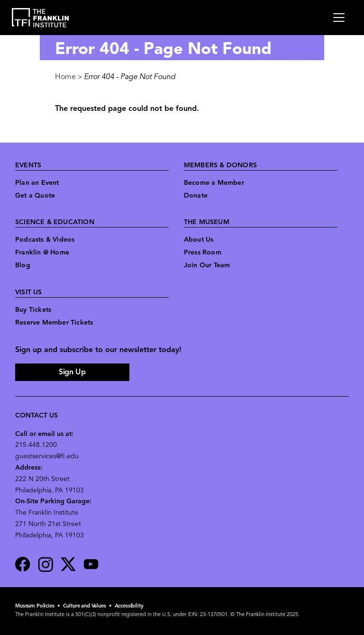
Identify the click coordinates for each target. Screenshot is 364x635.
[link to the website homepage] (41, 18)
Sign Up (72, 372)
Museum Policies (35, 606)
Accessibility (129, 606)
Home (65, 77)
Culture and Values (85, 606)
